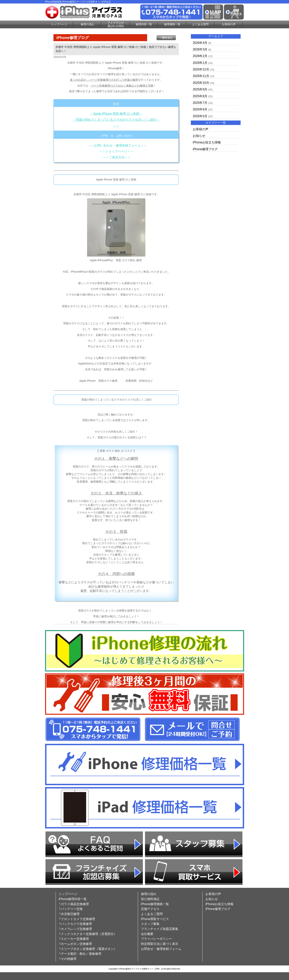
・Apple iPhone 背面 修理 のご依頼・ (116, 114)
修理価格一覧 (172, 24)
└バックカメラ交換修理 (75, 924)
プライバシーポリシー (156, 939)
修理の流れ (87, 24)
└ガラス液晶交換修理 (74, 904)
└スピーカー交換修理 (74, 939)
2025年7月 (200, 103)
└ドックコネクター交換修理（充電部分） (88, 934)
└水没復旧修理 (69, 914)
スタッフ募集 (150, 924)
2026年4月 (200, 43)
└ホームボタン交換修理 (75, 944)
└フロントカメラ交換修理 (77, 919)
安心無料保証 (150, 899)
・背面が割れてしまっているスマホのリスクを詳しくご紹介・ (116, 120)
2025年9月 (200, 89)
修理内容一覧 (144, 24)
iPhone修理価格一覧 (155, 904)
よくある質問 (200, 24)
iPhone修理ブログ (205, 149)
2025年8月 (200, 96)
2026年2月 (200, 56)
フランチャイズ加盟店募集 (160, 929)
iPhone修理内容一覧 (73, 899)
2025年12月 (201, 69)
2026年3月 (200, 49)
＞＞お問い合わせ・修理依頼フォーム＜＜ (117, 145)
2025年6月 (200, 109)
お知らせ (199, 136)
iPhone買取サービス (155, 919)
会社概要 (147, 934)
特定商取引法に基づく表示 (160, 944)
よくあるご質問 (152, 914)
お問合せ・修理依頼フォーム (161, 949)
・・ (116, 125)
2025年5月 (200, 116)
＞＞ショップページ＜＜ (116, 151)
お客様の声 (229, 24)
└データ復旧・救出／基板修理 (80, 954)
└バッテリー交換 (71, 909)
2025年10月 (201, 83)
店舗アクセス (150, 909)
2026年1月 (200, 63)
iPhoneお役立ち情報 (207, 142)
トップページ (59, 24)
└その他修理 (68, 959)
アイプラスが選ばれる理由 (116, 24)
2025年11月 (201, 76)
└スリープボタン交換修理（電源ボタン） (88, 949)
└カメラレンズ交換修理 (75, 929)
